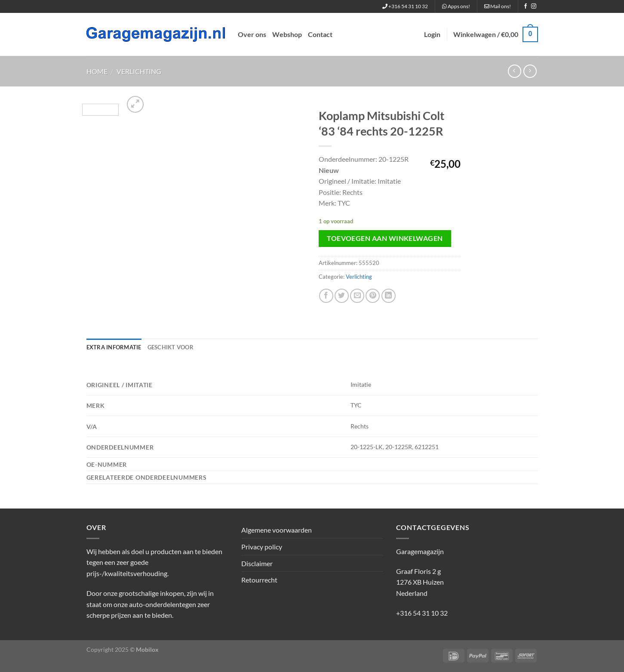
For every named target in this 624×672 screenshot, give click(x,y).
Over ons (252, 34)
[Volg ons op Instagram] (534, 6)
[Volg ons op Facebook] (526, 6)
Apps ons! (456, 6)
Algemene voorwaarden (277, 530)
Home (97, 71)
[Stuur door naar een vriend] (357, 296)
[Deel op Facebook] (326, 296)
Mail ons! (498, 6)
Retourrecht (259, 580)
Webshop (287, 34)
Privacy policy (262, 547)
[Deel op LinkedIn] (389, 296)
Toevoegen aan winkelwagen (385, 238)
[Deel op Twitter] (342, 296)
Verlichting (139, 71)
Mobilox (147, 649)
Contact (320, 34)
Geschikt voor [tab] (171, 347)
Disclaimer (257, 563)
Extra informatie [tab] (114, 347)
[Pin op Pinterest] (373, 296)
